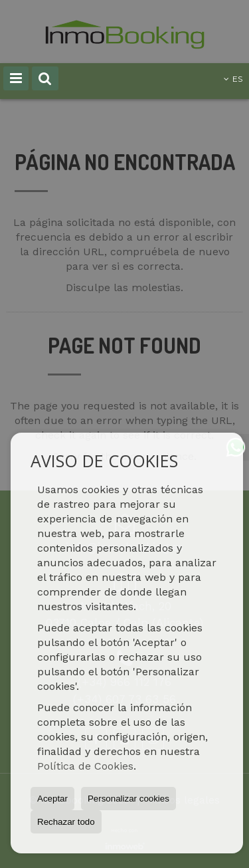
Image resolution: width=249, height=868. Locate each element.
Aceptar (52, 799)
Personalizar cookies (128, 799)
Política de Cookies (85, 766)
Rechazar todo (66, 822)
